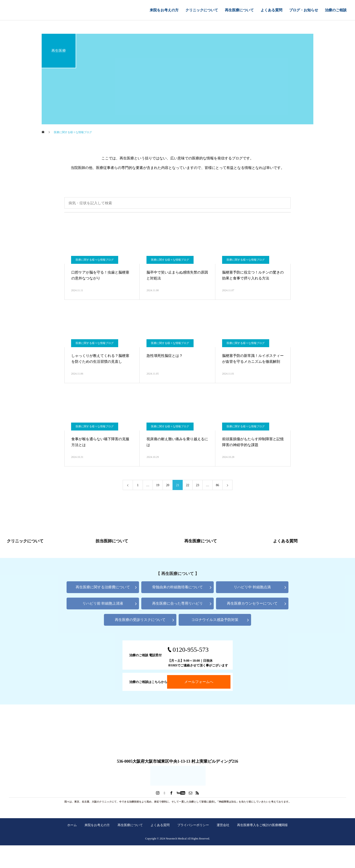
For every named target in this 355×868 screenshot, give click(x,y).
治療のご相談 (336, 10)
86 (218, 485)
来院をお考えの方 (164, 10)
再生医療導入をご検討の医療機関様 (262, 825)
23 (198, 485)
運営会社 (223, 825)
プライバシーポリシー (193, 825)
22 (188, 485)
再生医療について (239, 10)
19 (158, 485)
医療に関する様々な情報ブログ (95, 260)
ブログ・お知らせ (304, 10)
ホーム (72, 825)
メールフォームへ (199, 682)
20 (168, 485)
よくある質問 (271, 10)
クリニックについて (202, 10)
